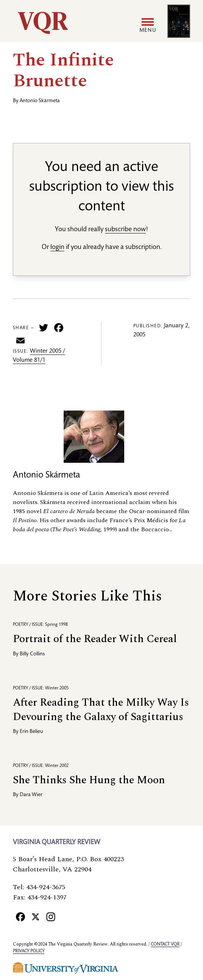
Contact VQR (165, 944)
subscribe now (125, 230)
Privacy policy (29, 951)
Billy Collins (32, 654)
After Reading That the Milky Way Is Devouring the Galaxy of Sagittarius (101, 710)
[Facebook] (20, 916)
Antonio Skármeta (40, 101)
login (57, 247)
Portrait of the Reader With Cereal (95, 639)
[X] (36, 916)
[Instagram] (51, 916)
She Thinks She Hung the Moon (89, 780)
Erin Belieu (31, 732)
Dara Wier (31, 795)
